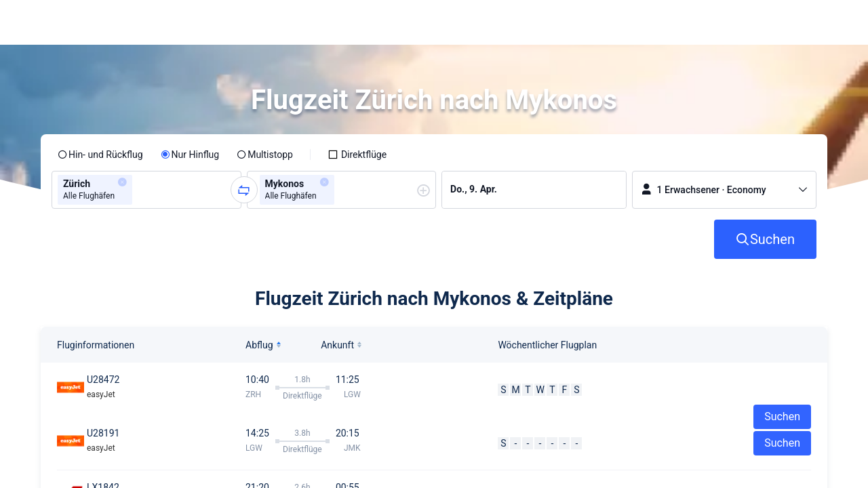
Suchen (782, 443)
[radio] (100, 155)
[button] (733, 22)
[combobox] (140, 190)
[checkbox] (357, 155)
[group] (146, 190)
